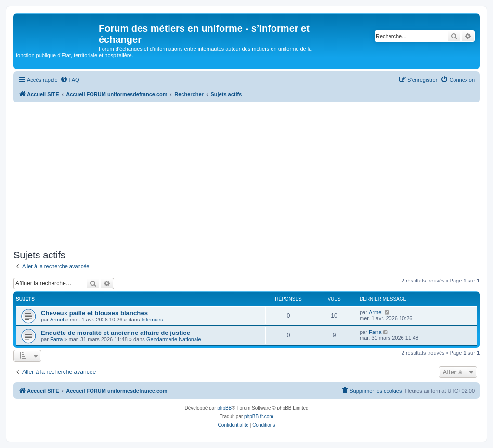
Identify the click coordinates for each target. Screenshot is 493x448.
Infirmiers (152, 320)
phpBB (224, 408)
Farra (56, 339)
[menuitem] (70, 80)
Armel (57, 320)
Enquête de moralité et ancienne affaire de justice (116, 333)
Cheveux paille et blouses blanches (94, 313)
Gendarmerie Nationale (174, 339)
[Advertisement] (246, 175)
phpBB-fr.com (259, 416)
